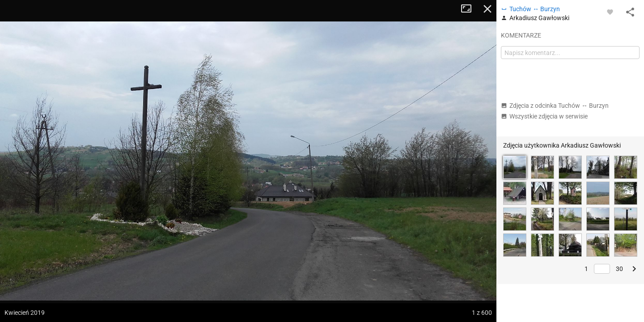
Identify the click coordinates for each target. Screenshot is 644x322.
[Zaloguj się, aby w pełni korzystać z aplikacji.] (610, 12)
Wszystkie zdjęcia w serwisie (544, 116)
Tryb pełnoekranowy (470, 9)
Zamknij (487, 9)
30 (619, 269)
